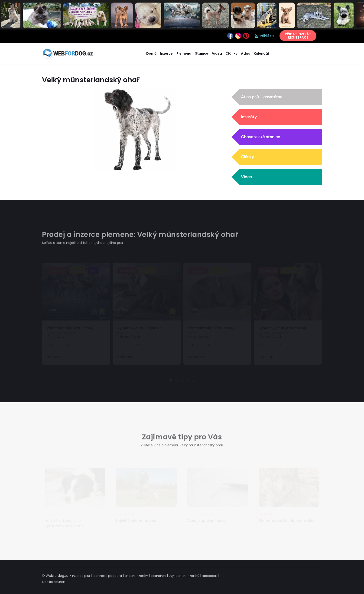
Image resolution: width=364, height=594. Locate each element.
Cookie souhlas (54, 582)
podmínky (158, 576)
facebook (209, 576)
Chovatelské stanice (260, 137)
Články (247, 157)
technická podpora (107, 576)
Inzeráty (249, 117)
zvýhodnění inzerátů (184, 576)
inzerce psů (81, 576)
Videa (246, 177)
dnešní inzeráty (136, 576)
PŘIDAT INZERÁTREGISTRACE (298, 36)
